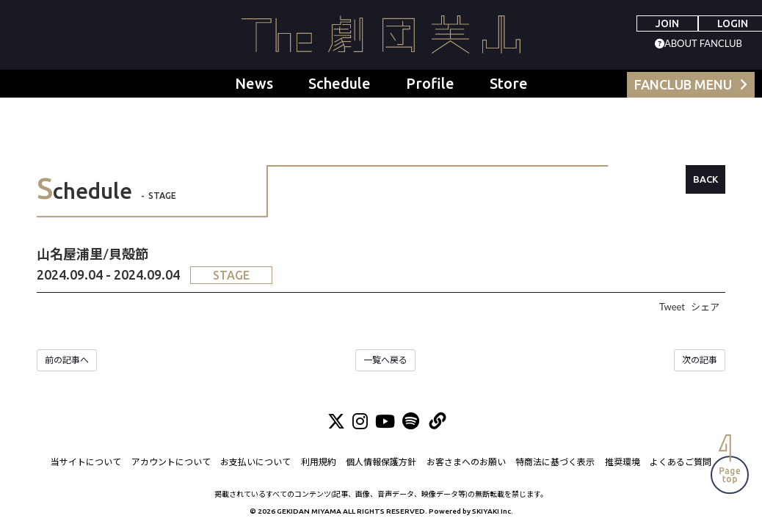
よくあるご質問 (681, 463)
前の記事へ (67, 360)
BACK (705, 179)
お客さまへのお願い (466, 463)
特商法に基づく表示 (555, 463)
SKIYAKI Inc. (493, 512)
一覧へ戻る (385, 360)
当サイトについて (86, 463)
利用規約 (319, 463)
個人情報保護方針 (381, 463)
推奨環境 (623, 463)
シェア (705, 307)
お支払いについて (255, 463)
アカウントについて (171, 463)
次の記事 (700, 360)
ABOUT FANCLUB (703, 43)
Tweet (672, 307)
